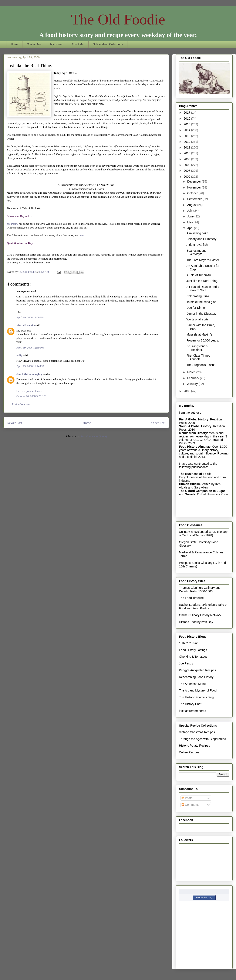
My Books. (57, 44)
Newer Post (14, 423)
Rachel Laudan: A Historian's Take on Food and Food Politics (204, 606)
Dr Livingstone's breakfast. (197, 348)
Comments (191, 805)
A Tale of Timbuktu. (199, 275)
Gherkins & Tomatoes (193, 657)
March (192, 372)
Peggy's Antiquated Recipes (198, 670)
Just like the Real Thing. (202, 281)
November (194, 187)
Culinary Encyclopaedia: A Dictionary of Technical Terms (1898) (203, 534)
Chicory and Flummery (201, 239)
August (192, 205)
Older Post (158, 423)
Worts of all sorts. (198, 319)
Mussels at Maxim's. (200, 334)
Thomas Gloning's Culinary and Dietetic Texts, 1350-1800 (200, 589)
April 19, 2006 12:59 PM (30, 348)
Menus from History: (193, 433)
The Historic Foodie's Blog (196, 697)
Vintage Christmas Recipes (197, 732)
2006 (187, 177)
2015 (187, 124)
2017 (187, 113)
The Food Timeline (191, 598)
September (195, 199)
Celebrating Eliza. (198, 296)
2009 (187, 159)
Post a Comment (21, 404)
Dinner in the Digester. (201, 314)
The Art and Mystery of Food (198, 690)
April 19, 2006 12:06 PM (30, 317)
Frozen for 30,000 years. (203, 340)
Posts (187, 798)
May (190, 222)
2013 (187, 136)
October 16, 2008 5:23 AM (31, 396)
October (193, 193)
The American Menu (192, 684)
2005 (187, 391)
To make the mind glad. (202, 302)
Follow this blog (204, 897)
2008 (187, 165)
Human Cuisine (190, 484)
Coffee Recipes (189, 752)
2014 (187, 130)
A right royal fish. (198, 245)
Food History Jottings (193, 650)
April (191, 228)
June (191, 216)
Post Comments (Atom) (94, 436)
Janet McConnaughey (29, 374)
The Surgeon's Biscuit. (201, 365)
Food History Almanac (195, 447)
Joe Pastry (12, 224)
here (81, 235)
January (193, 384)
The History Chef (190, 704)
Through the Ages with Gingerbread (203, 739)
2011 (187, 147)
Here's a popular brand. (29, 391)
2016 (187, 119)
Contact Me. (34, 44)
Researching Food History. (197, 677)
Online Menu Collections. (108, 44)
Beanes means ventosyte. (196, 252)
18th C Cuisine (189, 643)
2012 (187, 142)
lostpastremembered (193, 711)
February (193, 378)
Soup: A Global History (195, 426)
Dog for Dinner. (196, 308)
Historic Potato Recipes (195, 746)
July (190, 211)
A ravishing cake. (198, 233)
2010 (187, 153)
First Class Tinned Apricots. (198, 357)
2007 (187, 171)
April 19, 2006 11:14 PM (30, 366)
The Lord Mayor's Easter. (203, 260)
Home (15, 44)
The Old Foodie (118, 19)
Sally (19, 355)
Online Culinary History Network (200, 615)
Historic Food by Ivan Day (196, 622)
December (194, 181)
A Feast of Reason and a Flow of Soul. (203, 289)
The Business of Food (195, 474)
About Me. (78, 44)
